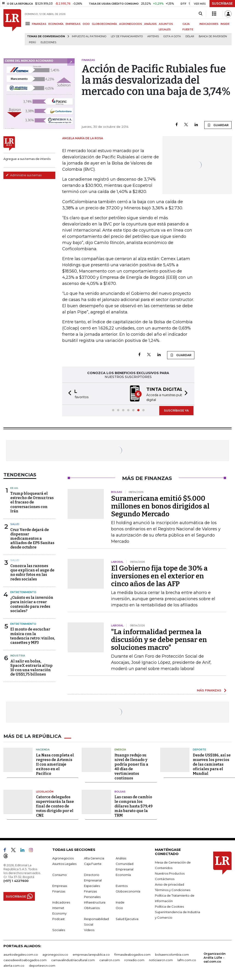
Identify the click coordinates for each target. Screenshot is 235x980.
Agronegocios (63, 858)
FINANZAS (39, 24)
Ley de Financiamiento (127, 36)
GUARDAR (218, 125)
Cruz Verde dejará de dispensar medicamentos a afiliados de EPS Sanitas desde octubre (32, 538)
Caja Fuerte (93, 863)
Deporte (199, 749)
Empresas (60, 885)
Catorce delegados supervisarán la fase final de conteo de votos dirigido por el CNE (55, 806)
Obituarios (92, 907)
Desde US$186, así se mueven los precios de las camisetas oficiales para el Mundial (212, 764)
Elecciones (48, 42)
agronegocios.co (55, 954)
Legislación (45, 791)
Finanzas (59, 891)
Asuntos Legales (64, 863)
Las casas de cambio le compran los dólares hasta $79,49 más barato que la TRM (134, 806)
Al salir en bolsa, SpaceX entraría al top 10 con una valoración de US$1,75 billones (31, 667)
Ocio (119, 907)
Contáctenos (165, 878)
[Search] (200, 14)
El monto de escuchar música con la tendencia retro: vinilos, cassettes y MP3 (33, 635)
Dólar (190, 36)
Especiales (92, 885)
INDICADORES (209, 24)
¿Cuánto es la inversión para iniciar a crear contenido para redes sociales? (32, 604)
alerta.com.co (14, 965)
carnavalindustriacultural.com (73, 960)
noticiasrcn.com (161, 960)
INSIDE (225, 24)
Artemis (153, 36)
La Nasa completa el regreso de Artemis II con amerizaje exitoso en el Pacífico (55, 764)
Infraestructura (95, 902)
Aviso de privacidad (169, 884)
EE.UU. (14, 488)
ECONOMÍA (56, 24)
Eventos (122, 885)
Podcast (59, 918)
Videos (89, 929)
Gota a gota (172, 36)
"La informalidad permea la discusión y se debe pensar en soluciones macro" (159, 639)
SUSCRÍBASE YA (176, 410)
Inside (120, 902)
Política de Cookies (169, 906)
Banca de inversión (213, 36)
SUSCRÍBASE (222, 3)
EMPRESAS (73, 24)
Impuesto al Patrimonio (89, 36)
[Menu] (28, 24)
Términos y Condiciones (173, 889)
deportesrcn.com (42, 965)
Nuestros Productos (170, 873)
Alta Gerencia (94, 858)
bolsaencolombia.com (172, 954)
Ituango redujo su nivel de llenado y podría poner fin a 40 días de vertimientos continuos (131, 766)
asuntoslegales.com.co (21, 954)
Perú (32, 42)
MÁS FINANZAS (209, 690)
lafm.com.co (187, 960)
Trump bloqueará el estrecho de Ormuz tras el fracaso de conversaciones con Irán (32, 502)
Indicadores (61, 902)
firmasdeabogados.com (132, 954)
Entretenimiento (23, 592)
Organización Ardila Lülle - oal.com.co (215, 957)
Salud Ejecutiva (127, 918)
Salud (15, 524)
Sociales (59, 929)
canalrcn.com (110, 960)
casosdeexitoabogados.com (25, 960)
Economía (123, 874)
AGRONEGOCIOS (131, 24)
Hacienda (43, 749)
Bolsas (120, 791)
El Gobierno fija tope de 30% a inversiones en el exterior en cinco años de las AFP (159, 576)
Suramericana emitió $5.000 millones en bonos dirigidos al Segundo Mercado (160, 506)
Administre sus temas (24, 175)
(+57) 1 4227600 (16, 880)
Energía (120, 749)
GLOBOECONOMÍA (104, 24)
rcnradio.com (134, 960)
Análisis (121, 858)
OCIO (86, 24)
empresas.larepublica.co (91, 954)
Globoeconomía (128, 891)
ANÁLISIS (150, 24)
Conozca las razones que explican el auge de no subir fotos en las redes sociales (32, 572)
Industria (18, 655)
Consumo (60, 874)
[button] (68, 393)
